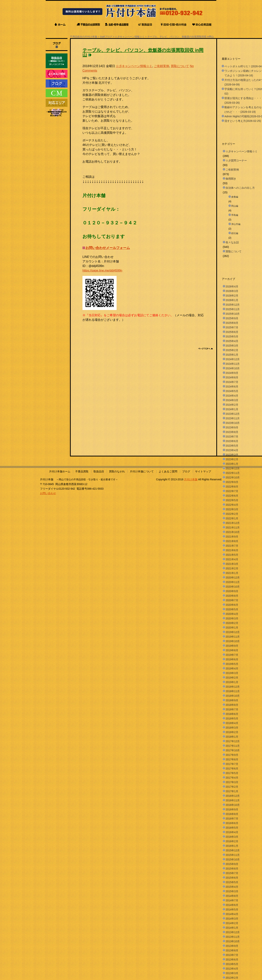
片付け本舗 (191, 479)
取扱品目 (99, 471)
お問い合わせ (48, 493)
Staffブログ (106, 37)
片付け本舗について (142, 471)
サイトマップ (203, 471)
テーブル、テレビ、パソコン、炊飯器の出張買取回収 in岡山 (181, 37)
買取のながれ (117, 471)
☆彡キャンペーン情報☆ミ (130, 37)
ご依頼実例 (162, 66)
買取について (180, 66)
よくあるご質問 (168, 471)
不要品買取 (82, 471)
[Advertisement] (151, 331)
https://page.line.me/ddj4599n (102, 270)
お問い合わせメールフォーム (108, 248)
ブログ (186, 471)
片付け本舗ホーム (60, 471)
